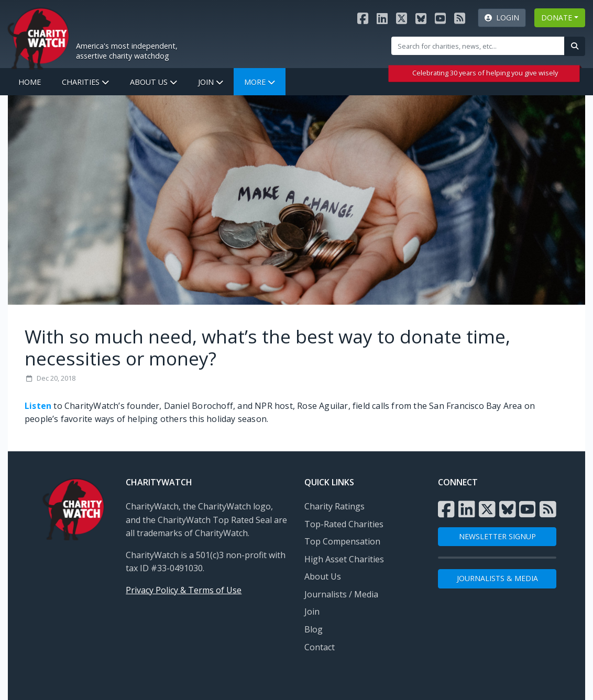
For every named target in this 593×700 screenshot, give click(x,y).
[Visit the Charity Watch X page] (402, 18)
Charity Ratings (334, 506)
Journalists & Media (497, 578)
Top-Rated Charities (344, 524)
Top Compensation (342, 541)
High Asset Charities (344, 559)
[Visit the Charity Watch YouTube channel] (440, 18)
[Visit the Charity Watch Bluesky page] (421, 18)
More (260, 82)
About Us (153, 82)
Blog (314, 629)
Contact (320, 647)
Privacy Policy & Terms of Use (184, 590)
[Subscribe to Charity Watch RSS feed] (460, 18)
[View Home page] (38, 37)
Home (30, 82)
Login (502, 18)
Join (211, 82)
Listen (38, 406)
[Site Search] (478, 46)
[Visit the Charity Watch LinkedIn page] (382, 18)
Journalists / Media (341, 594)
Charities (85, 82)
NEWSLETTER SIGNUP (497, 536)
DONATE (557, 18)
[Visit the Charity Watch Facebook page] (363, 18)
